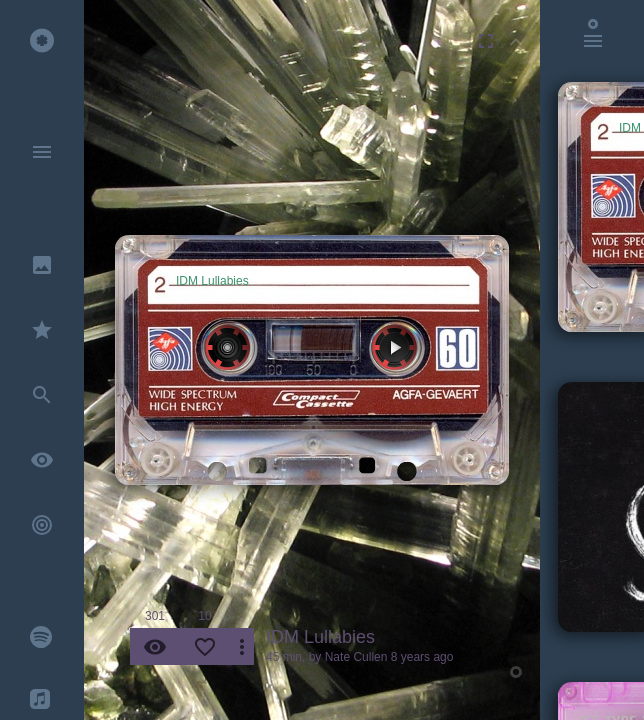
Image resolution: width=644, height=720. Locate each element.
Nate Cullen (356, 657)
